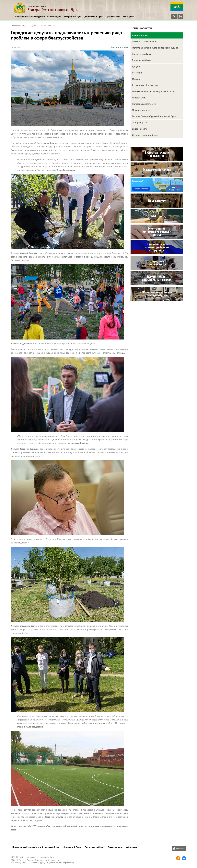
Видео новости (139, 129)
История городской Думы (145, 135)
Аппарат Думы (139, 98)
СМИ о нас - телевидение (145, 41)
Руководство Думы (141, 60)
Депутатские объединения (145, 85)
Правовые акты (113, 16)
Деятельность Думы (94, 16)
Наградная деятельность (144, 104)
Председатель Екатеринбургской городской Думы (38, 16)
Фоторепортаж (139, 122)
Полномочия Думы (141, 54)
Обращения (129, 16)
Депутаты (137, 66)
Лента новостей (48, 26)
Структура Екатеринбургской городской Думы (155, 48)
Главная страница (19, 26)
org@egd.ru (43, 862)
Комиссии (137, 73)
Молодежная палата (142, 110)
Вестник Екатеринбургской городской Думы (154, 116)
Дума (34, 26)
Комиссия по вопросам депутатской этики (153, 91)
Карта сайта (179, 848)
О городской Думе (73, 16)
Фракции (137, 79)
